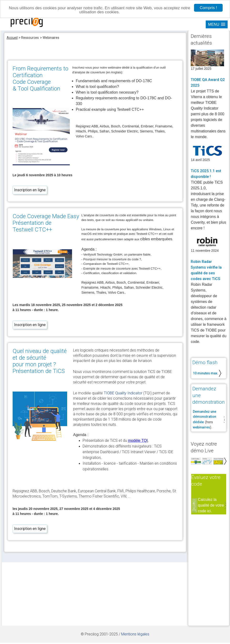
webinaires (201, 427)
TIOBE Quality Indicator (123, 393)
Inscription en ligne (30, 190)
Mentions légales (135, 634)
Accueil (12, 38)
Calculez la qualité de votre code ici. (211, 505)
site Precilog (27, 22)
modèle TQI (138, 440)
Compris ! (208, 8)
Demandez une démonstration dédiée (205, 417)
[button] (217, 24)
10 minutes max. (206, 373)
